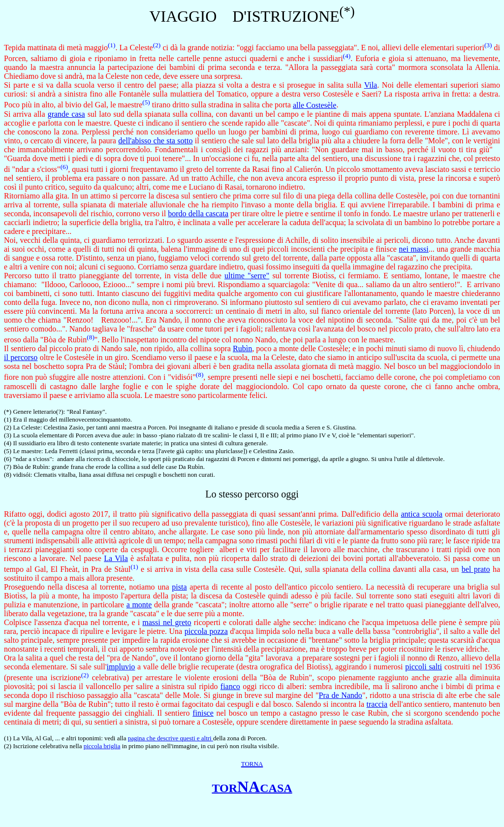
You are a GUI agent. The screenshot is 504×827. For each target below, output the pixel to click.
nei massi (413, 249)
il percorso (21, 357)
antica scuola (421, 514)
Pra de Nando (341, 695)
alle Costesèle (315, 105)
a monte (139, 605)
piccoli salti (424, 667)
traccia (377, 704)
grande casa (66, 114)
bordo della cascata (198, 214)
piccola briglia (102, 746)
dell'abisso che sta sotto (155, 141)
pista (179, 587)
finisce (203, 713)
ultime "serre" (247, 276)
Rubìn (242, 348)
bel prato (476, 569)
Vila (371, 85)
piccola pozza (206, 631)
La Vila (116, 558)
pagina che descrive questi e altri (171, 738)
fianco (230, 686)
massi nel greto (167, 622)
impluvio (121, 667)
